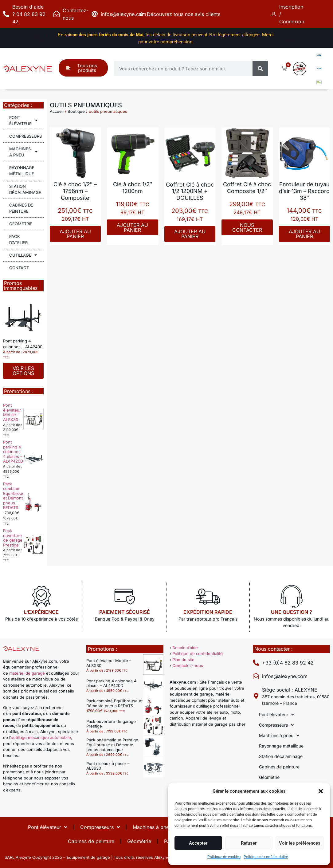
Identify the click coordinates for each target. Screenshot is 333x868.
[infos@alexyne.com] (95, 14)
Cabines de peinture (21, 208)
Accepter (198, 843)
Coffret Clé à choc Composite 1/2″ (247, 188)
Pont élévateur (23, 120)
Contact (19, 268)
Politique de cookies (224, 857)
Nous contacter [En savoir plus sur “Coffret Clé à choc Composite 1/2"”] (247, 227)
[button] (321, 791)
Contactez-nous (188, 665)
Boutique (76, 111)
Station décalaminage (25, 189)
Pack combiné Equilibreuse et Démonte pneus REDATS (15, 496)
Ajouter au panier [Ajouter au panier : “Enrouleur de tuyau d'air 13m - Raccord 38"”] (304, 234)
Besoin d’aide (185, 648)
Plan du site (183, 660)
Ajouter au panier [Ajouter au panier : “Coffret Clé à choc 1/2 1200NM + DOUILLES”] (190, 234)
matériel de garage (27, 673)
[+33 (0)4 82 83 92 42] (256, 663)
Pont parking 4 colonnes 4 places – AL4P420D (13, 452)
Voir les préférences (300, 843)
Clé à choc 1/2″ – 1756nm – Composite (75, 191)
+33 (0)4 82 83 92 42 (288, 663)
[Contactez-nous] (57, 14)
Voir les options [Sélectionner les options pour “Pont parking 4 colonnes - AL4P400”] (23, 371)
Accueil (57, 111)
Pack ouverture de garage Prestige (13, 538)
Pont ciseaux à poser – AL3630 (108, 766)
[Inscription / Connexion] (275, 14)
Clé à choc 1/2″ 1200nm (133, 188)
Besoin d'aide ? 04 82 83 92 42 (29, 14)
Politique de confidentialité (266, 857)
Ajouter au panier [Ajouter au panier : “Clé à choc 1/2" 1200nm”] (132, 227)
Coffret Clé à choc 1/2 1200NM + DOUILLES (190, 191)
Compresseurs (26, 136)
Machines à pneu (23, 152)
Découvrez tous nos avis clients (185, 14)
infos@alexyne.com (123, 14)
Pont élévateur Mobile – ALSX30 (12, 412)
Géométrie (21, 224)
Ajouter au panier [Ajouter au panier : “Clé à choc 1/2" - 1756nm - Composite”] (75, 234)
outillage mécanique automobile (41, 737)
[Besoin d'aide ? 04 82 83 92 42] (6, 14)
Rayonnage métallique (22, 171)
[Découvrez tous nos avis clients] (143, 14)
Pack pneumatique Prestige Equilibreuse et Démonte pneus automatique (112, 745)
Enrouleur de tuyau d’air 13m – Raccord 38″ (304, 191)
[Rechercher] (260, 69)
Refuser (249, 843)
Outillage (23, 255)
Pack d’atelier (18, 239)
